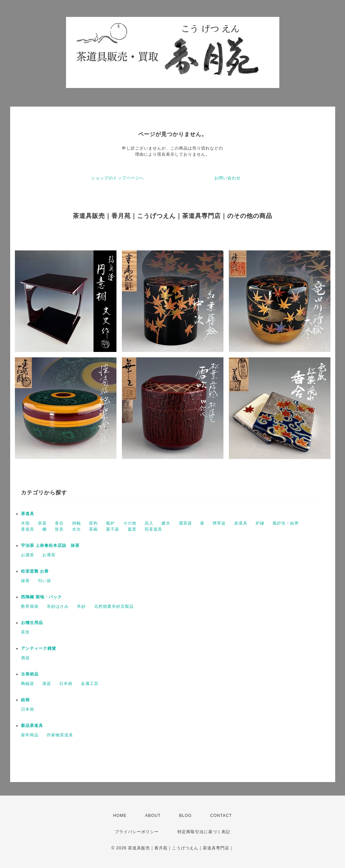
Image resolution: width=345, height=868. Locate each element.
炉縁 (260, 523)
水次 (77, 529)
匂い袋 (45, 581)
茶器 (42, 523)
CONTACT (221, 816)
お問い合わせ (228, 178)
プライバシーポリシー (137, 832)
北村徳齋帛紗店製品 (114, 606)
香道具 (28, 529)
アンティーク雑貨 (39, 648)
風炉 (110, 523)
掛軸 (77, 523)
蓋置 (132, 529)
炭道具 (241, 523)
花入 (149, 523)
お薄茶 (49, 555)
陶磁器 (28, 684)
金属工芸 (90, 684)
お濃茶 (28, 555)
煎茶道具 (153, 529)
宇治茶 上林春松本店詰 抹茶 (50, 546)
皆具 (59, 529)
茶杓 (93, 523)
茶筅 (25, 632)
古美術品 (30, 674)
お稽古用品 (32, 623)
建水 (166, 523)
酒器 (25, 658)
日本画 (66, 684)
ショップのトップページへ (117, 178)
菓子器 (113, 529)
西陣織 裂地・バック (41, 597)
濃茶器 (185, 523)
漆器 (47, 684)
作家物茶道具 (60, 735)
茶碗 (93, 529)
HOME (120, 816)
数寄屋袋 (30, 606)
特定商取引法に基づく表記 (204, 832)
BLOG (185, 816)
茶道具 (28, 514)
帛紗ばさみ (58, 606)
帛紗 (81, 606)
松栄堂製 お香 (35, 571)
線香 (25, 581)
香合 (59, 523)
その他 (130, 523)
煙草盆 (219, 523)
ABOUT (153, 816)
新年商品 (30, 735)
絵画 (25, 700)
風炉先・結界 (286, 523)
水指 (25, 523)
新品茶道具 (32, 726)
